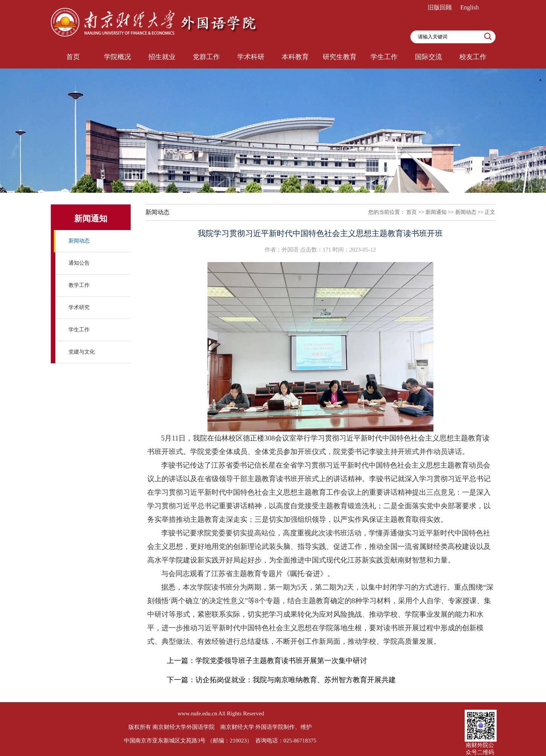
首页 (412, 212)
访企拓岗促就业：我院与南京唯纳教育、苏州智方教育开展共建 (296, 680)
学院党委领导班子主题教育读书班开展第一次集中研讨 (281, 661)
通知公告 (79, 263)
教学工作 (79, 285)
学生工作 (79, 330)
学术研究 (79, 307)
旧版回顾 (440, 7)
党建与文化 (82, 352)
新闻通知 (436, 212)
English (470, 7)
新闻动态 (79, 241)
